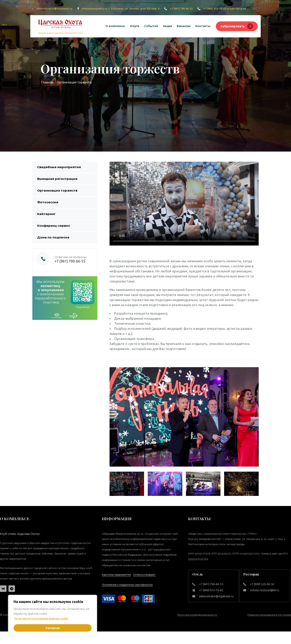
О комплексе (115, 26)
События (151, 26)
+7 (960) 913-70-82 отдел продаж (225, 8)
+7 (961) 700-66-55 (181, 8)
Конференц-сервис (54, 226)
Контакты (203, 26)
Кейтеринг (46, 214)
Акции (167, 26)
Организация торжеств (57, 190)
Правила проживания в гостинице (269, 615)
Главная (47, 82)
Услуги (134, 26)
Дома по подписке (53, 237)
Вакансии (184, 26)
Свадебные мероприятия (59, 167)
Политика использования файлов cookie (41, 619)
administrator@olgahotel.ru (54, 8)
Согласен (53, 628)
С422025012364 (198, 559)
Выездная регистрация (57, 179)
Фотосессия (48, 202)
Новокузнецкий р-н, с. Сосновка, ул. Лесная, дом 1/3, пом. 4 (121, 8)
